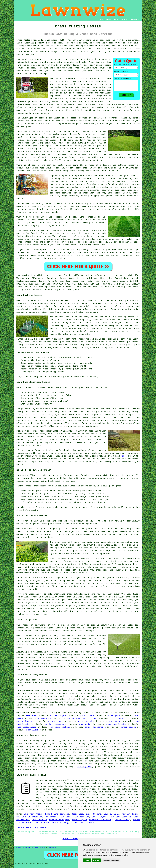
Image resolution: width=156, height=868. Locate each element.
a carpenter (85, 724)
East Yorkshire (35, 806)
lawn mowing (68, 290)
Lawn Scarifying (60, 823)
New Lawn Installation (29, 817)
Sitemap (18, 848)
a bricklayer (55, 721)
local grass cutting (47, 792)
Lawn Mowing (52, 848)
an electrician (86, 721)
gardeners (115, 721)
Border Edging (79, 820)
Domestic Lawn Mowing (101, 820)
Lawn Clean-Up (112, 814)
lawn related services (123, 803)
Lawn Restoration (33, 814)
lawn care (38, 287)
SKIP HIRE (31, 716)
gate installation (26, 727)
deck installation (116, 724)
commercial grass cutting (104, 780)
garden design (128, 727)
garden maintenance (95, 727)
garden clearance (54, 724)
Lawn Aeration (81, 817)
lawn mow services (86, 789)
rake (123, 456)
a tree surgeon (58, 716)
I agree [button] (87, 860)
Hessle (53, 275)
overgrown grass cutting (50, 786)
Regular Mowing (130, 814)
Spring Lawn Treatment (83, 823)
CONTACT (124, 20)
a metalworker (33, 730)
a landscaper (45, 718)
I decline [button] (96, 860)
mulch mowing (80, 801)
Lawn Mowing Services (57, 814)
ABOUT (116, 20)
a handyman (114, 716)
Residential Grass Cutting (86, 814)
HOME (102, 20)
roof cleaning (118, 718)
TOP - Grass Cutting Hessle (31, 828)
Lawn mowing (23, 275)
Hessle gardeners (45, 780)
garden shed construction (82, 718)
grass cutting (99, 52)
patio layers (87, 716)
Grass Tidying (123, 820)
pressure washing (61, 727)
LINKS (108, 20)
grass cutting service (75, 118)
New (36, 848)
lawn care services (86, 803)
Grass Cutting (28, 848)
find (25, 741)
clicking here (85, 767)
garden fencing (25, 721)
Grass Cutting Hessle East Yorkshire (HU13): (42, 40)
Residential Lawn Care (58, 817)
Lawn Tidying (99, 817)
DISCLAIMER (134, 20)
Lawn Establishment (120, 817)
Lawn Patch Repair (59, 820)
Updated (43, 848)
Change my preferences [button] (111, 860)
